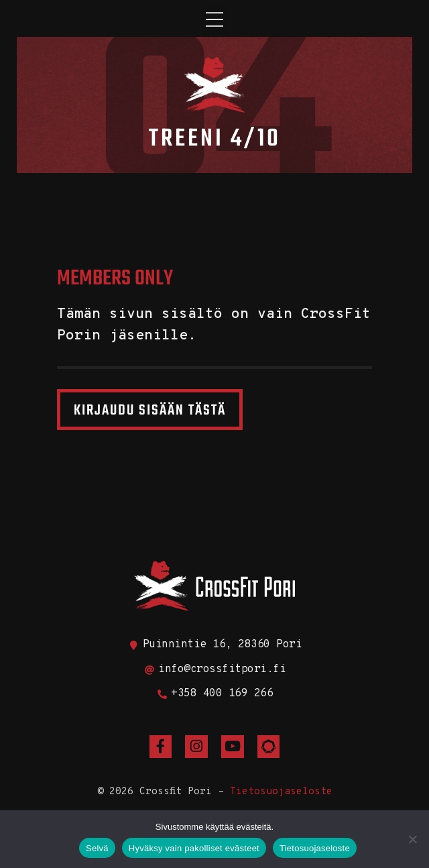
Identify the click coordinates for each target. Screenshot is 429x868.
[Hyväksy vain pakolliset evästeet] (412, 839)
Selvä (97, 848)
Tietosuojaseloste (281, 792)
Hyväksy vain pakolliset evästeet (194, 848)
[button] (215, 21)
